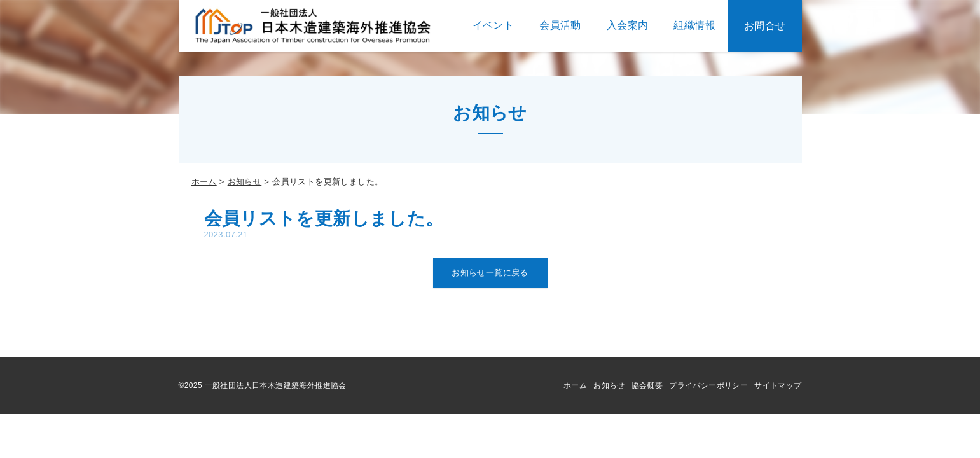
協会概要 (647, 385)
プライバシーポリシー (708, 385)
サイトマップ (778, 385)
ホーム (204, 182)
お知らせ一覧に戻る (490, 273)
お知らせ (245, 182)
